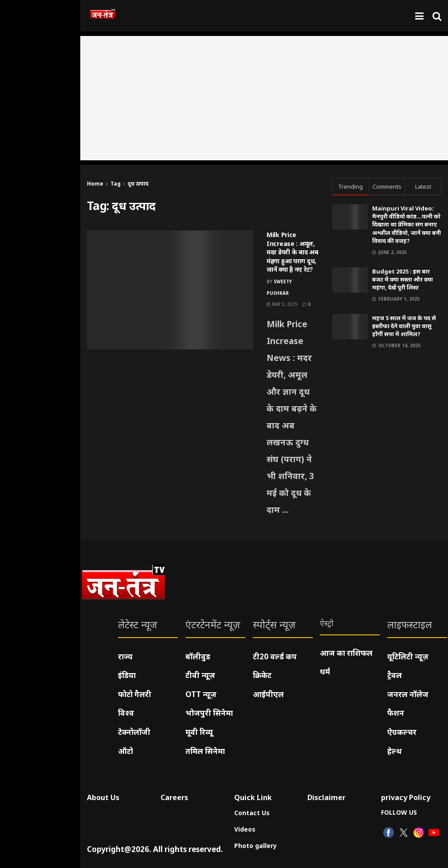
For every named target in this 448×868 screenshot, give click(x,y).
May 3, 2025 (282, 304)
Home (95, 184)
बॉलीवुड (198, 656)
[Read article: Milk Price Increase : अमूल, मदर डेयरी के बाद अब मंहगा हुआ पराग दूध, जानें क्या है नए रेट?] (170, 290)
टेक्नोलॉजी (134, 732)
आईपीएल (268, 694)
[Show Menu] (419, 16)
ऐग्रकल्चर (402, 732)
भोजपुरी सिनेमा (209, 713)
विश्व (126, 713)
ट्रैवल (395, 675)
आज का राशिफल (346, 653)
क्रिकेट (262, 675)
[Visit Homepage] (103, 16)
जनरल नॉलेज (408, 694)
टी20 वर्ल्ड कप (275, 656)
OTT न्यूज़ (201, 694)
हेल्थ (395, 751)
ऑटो (126, 751)
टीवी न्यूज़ (200, 675)
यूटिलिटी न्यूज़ (408, 656)
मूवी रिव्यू (199, 732)
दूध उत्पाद (138, 184)
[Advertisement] (264, 98)
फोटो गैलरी (135, 694)
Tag (116, 184)
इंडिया (127, 675)
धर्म (325, 672)
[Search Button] (437, 16)
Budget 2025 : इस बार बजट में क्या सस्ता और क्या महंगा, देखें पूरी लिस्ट (403, 279)
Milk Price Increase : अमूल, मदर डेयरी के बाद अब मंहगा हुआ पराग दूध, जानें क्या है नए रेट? (293, 252)
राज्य (125, 656)
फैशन (396, 713)
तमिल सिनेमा (205, 751)
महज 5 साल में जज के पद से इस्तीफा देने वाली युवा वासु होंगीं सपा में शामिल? (404, 326)
